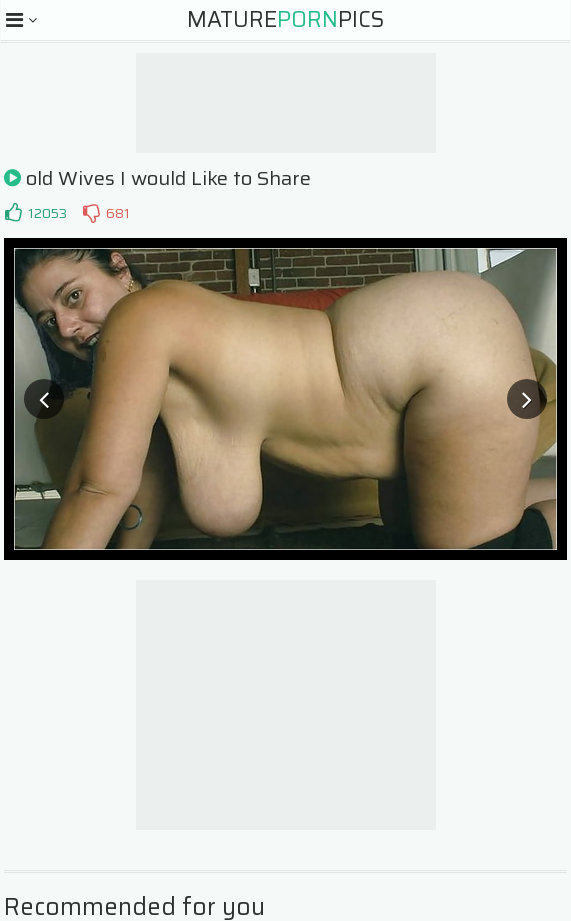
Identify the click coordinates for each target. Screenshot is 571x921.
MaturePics (285, 19)
